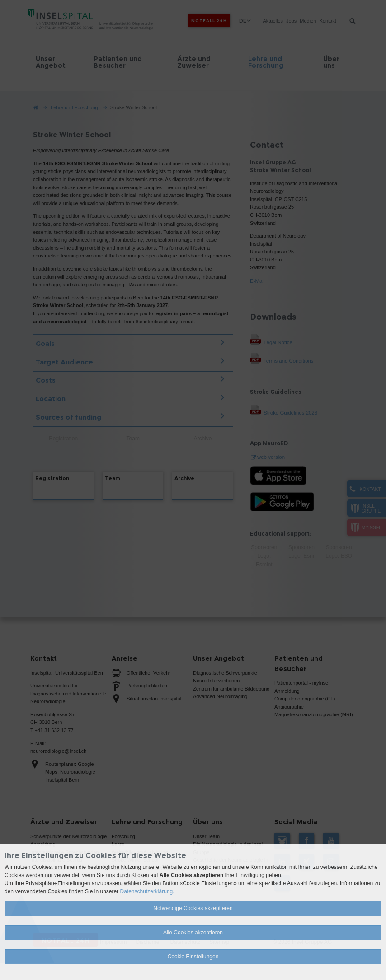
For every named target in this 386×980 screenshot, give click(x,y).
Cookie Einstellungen (193, 957)
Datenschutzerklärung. (147, 891)
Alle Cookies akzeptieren (193, 933)
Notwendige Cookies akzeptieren (193, 908)
